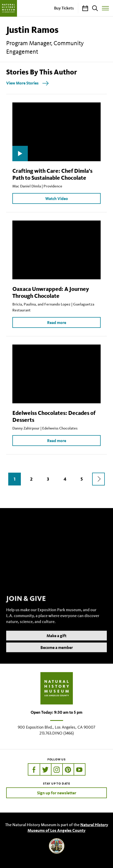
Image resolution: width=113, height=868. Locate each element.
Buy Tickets (64, 8)
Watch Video (57, 198)
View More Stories (22, 83)
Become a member (57, 654)
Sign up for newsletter (57, 793)
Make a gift (57, 642)
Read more (57, 322)
